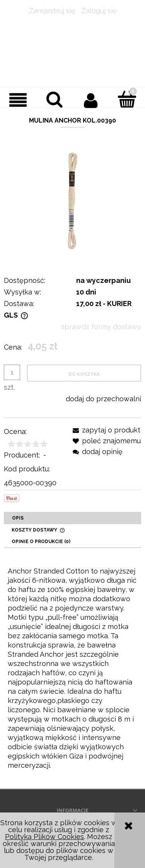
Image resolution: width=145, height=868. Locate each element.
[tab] (72, 518)
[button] (18, 100)
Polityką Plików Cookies (44, 837)
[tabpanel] (72, 668)
